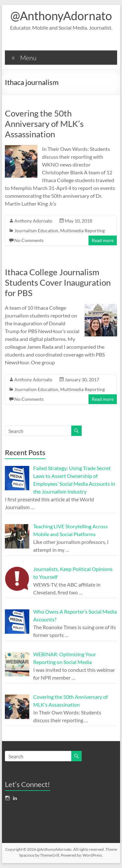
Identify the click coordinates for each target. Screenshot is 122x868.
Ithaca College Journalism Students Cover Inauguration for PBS (58, 282)
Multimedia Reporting (82, 231)
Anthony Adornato (33, 221)
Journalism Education (36, 231)
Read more (103, 240)
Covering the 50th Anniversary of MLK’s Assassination (44, 124)
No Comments (29, 240)
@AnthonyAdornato (61, 16)
